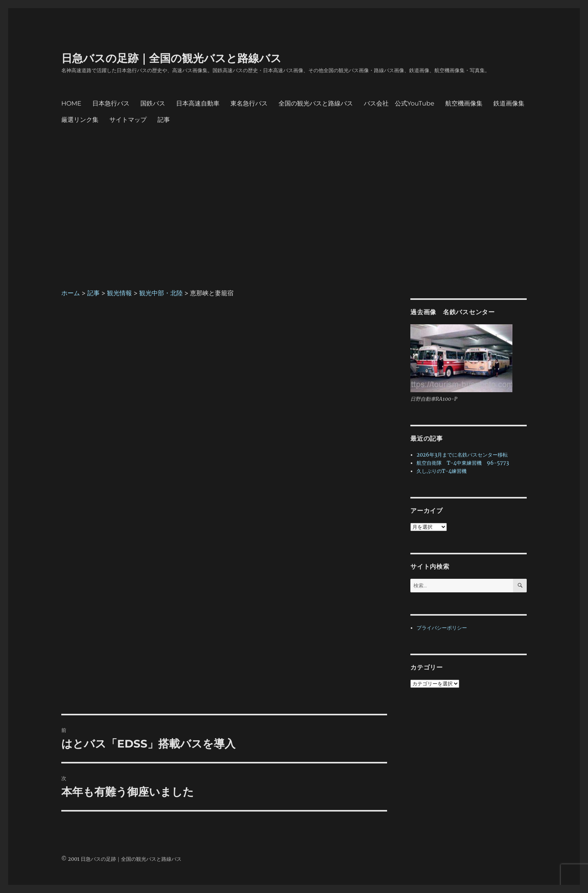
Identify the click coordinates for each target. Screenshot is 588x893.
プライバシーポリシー (442, 628)
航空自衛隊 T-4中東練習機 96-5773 (463, 463)
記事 (164, 120)
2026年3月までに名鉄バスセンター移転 (462, 455)
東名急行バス (249, 103)
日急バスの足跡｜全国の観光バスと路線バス (171, 58)
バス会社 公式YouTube (399, 103)
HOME (71, 103)
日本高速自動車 (198, 103)
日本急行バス (111, 103)
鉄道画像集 (509, 103)
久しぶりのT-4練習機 (442, 471)
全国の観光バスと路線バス (316, 103)
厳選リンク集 (80, 120)
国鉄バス (153, 103)
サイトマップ (128, 120)
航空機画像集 (464, 103)
